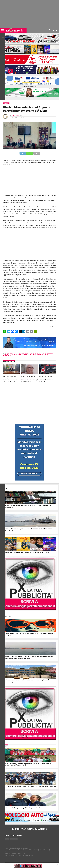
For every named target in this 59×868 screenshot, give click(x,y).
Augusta (6, 839)
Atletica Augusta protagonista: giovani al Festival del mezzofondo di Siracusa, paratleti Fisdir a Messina (27, 764)
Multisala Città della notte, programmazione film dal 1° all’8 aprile (26, 552)
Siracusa (14, 839)
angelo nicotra (13, 353)
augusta (22, 353)
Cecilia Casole (15, 115)
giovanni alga (16, 354)
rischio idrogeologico (34, 354)
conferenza (30, 353)
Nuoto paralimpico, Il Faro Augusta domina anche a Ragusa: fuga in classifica (29, 786)
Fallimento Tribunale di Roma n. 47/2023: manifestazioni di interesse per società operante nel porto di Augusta (28, 657)
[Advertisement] (29, 15)
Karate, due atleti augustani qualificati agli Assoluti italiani (23, 808)
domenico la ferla (42, 353)
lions (24, 354)
